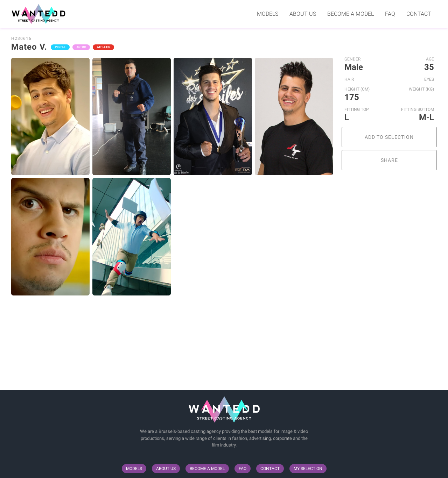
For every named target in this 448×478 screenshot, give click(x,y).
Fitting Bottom (418, 109)
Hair (349, 79)
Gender (352, 59)
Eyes (429, 79)
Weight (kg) (421, 89)
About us (303, 14)
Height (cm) (357, 89)
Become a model (351, 14)
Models (268, 14)
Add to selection (389, 137)
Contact (419, 14)
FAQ (390, 14)
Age (430, 59)
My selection (308, 469)
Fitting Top (357, 109)
